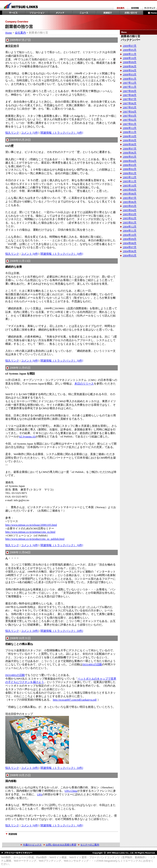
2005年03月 (130, 214)
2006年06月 (130, 153)
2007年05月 (130, 107)
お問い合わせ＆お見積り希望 (61, 845)
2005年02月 (130, 218)
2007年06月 (130, 103)
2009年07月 (130, 46)
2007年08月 (130, 95)
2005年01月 (130, 223)
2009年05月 (130, 50)
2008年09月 (130, 62)
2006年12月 (130, 128)
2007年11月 (130, 87)
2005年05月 (130, 206)
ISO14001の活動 (92, 664)
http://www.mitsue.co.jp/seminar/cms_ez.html (30, 532)
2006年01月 (130, 173)
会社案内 (20, 33)
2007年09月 (130, 91)
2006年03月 (130, 165)
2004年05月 (130, 256)
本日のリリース (84, 384)
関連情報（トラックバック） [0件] (62, 133)
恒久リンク (12, 133)
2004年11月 (130, 231)
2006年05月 (130, 157)
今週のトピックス (32, 845)
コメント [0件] (30, 254)
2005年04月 (130, 210)
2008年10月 (130, 58)
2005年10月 (130, 186)
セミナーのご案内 (90, 845)
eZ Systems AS (27, 437)
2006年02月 (130, 169)
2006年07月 (130, 149)
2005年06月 (130, 202)
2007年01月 (130, 124)
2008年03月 (130, 75)
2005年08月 (130, 194)
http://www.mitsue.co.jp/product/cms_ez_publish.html (35, 539)
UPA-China (71, 791)
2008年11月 (130, 54)
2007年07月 (130, 99)
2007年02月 (130, 120)
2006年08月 (130, 144)
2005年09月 (130, 190)
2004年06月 (130, 251)
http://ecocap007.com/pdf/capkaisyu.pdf (75, 700)
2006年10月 (130, 136)
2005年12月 (130, 177)
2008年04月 (130, 71)
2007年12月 (130, 83)
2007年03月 (130, 116)
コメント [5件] (30, 133)
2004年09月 (130, 239)
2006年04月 (130, 161)
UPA (39, 794)
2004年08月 (130, 243)
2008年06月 (130, 66)
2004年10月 (130, 235)
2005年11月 (130, 181)
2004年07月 (130, 247)
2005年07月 (130, 198)
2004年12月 (130, 227)
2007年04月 (130, 112)
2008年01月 (130, 79)
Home (9, 33)
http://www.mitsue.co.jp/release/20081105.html (31, 525)
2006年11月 (130, 132)
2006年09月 (130, 140)
